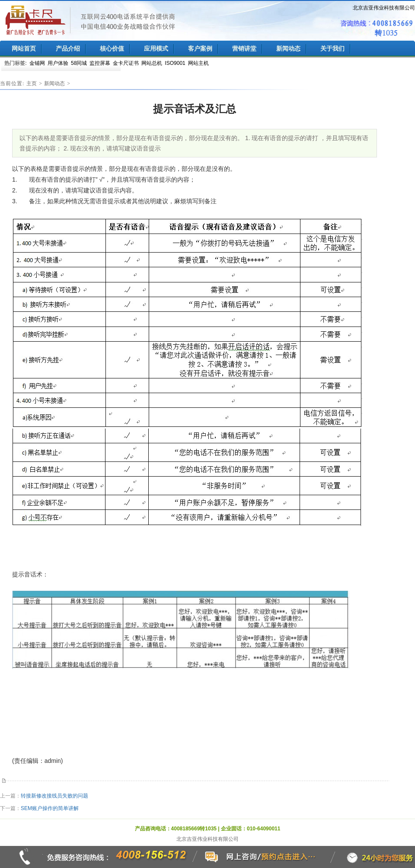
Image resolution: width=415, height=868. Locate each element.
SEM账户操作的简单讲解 (50, 808)
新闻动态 (54, 83)
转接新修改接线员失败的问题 (54, 796)
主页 (32, 83)
